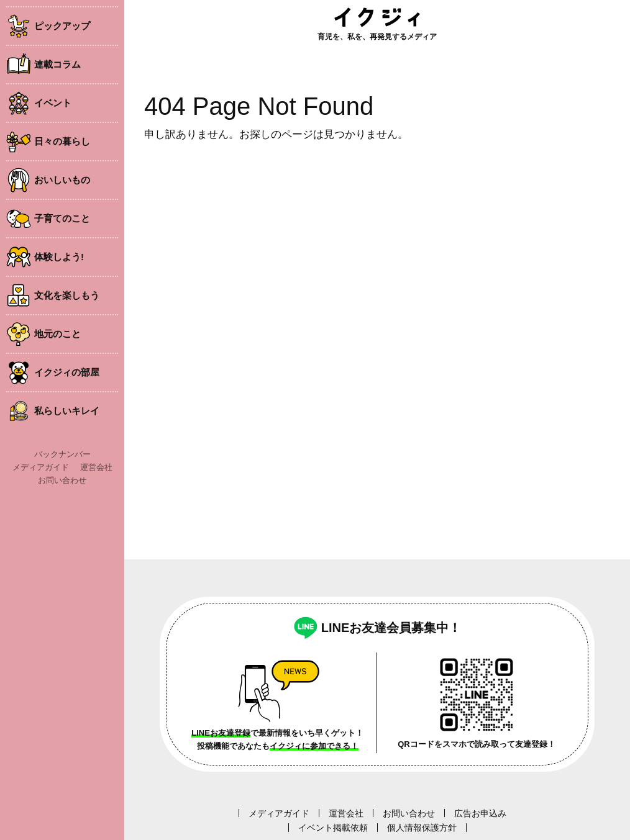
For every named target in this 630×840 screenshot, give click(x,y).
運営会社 (96, 467)
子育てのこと (62, 218)
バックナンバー (62, 454)
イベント (53, 103)
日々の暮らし (62, 141)
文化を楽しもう (67, 295)
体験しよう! (59, 257)
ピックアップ (62, 26)
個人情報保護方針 (422, 828)
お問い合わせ (62, 480)
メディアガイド (41, 467)
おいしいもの (62, 180)
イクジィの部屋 (67, 372)
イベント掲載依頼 (333, 828)
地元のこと (57, 334)
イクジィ (377, 17)
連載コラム (57, 64)
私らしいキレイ (67, 411)
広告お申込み (480, 813)
